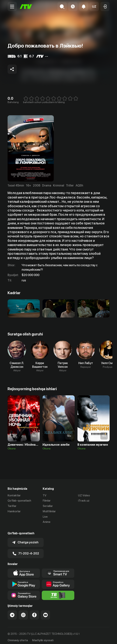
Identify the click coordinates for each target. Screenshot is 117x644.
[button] (94, 6)
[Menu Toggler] (12, 6)
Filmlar (47, 501)
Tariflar (12, 506)
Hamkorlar (14, 511)
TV (45, 495)
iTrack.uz (84, 501)
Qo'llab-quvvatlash (19, 501)
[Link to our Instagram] (23, 612)
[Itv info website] (58, 592)
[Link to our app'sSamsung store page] (24, 592)
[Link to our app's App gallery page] (58, 581)
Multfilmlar (49, 511)
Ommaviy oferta (18, 637)
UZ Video (84, 495)
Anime (47, 522)
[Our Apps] (58, 570)
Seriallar (48, 506)
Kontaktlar (14, 495)
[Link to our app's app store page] (24, 570)
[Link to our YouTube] (45, 612)
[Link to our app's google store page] (24, 581)
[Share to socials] (12, 69)
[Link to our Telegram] (12, 612)
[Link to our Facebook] (34, 612)
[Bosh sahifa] (26, 7)
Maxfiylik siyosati (43, 637)
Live (45, 517)
